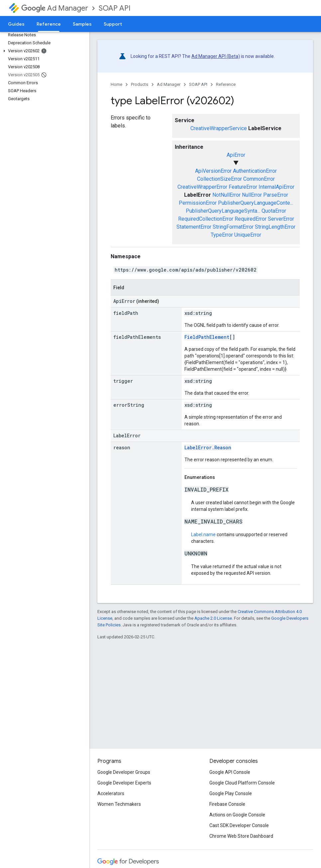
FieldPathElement (207, 337)
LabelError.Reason (208, 447)
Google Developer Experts (124, 783)
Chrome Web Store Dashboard (241, 836)
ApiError (236, 155)
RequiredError (251, 219)
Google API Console (230, 772)
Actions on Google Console (237, 815)
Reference (226, 84)
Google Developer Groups (124, 772)
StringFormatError (233, 227)
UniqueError (248, 235)
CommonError (259, 179)
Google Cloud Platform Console (242, 783)
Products (140, 84)
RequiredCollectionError (206, 219)
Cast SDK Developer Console (239, 825)
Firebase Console (227, 804)
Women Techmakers (119, 804)
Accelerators (111, 793)
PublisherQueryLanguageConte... (256, 203)
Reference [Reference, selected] (49, 24)
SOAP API (115, 8)
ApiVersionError (213, 171)
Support (113, 24)
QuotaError (274, 211)
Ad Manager (55, 8)
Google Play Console (231, 793)
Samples (82, 24)
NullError (252, 195)
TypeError (222, 235)
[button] (43, 51)
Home (116, 84)
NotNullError (226, 195)
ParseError (276, 195)
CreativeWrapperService (219, 128)
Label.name (203, 535)
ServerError (281, 219)
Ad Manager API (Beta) (216, 56)
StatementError (194, 227)
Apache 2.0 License (213, 618)
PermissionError (198, 203)
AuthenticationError (255, 171)
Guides (16, 24)
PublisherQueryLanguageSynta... (223, 211)
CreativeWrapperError (202, 187)
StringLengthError (275, 227)
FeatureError (243, 187)
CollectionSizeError (219, 179)
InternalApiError (276, 187)
